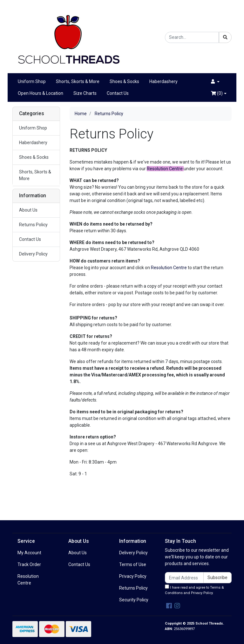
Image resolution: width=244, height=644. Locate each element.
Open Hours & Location (41, 93)
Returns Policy (33, 225)
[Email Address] (184, 578)
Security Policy (134, 600)
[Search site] (225, 37)
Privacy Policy (133, 576)
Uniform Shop (32, 81)
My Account (29, 553)
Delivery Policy (33, 254)
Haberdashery (163, 81)
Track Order (29, 564)
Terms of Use (133, 564)
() (217, 93)
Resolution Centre (169, 268)
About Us (28, 210)
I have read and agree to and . (194, 590)
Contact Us (118, 93)
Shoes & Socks (124, 81)
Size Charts (85, 93)
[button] (215, 82)
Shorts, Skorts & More (78, 81)
